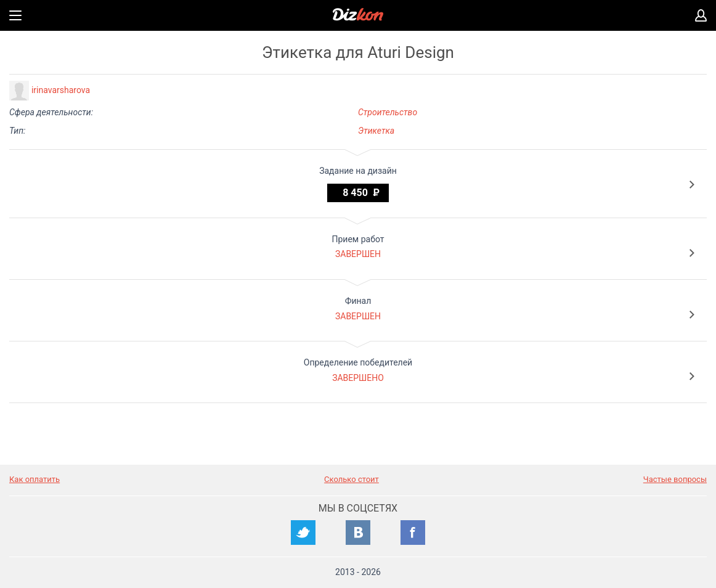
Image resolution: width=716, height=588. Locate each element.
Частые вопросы (675, 479)
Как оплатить (35, 479)
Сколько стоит (352, 479)
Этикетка (376, 131)
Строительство (388, 112)
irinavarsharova (61, 90)
